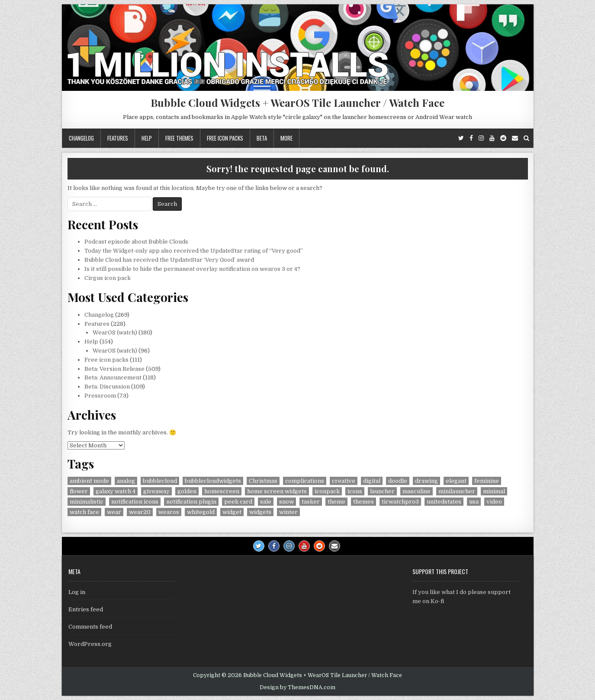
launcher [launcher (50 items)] (382, 491)
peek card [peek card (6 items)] (238, 502)
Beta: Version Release (114, 369)
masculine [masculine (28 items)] (416, 491)
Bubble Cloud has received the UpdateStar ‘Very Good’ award (169, 260)
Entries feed (86, 609)
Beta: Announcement (113, 377)
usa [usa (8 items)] (474, 502)
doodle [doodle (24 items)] (398, 481)
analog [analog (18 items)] (126, 481)
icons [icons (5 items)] (355, 491)
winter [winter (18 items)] (288, 512)
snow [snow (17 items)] (286, 502)
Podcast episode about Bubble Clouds (136, 242)
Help (147, 138)
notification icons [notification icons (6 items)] (135, 502)
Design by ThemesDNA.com (297, 687)
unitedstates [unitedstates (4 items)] (444, 502)
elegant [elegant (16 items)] (456, 481)
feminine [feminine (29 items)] (487, 481)
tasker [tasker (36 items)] (311, 502)
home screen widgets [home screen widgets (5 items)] (277, 491)
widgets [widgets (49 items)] (260, 512)
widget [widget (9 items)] (232, 512)
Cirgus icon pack (108, 278)
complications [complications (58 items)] (305, 481)
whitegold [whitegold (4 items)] (201, 512)
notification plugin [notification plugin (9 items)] (191, 502)
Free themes (179, 138)
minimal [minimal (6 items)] (494, 491)
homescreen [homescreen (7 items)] (222, 491)
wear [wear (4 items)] (114, 512)
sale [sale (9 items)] (266, 502)
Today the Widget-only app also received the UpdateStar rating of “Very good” (194, 251)
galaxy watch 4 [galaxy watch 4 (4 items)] (116, 491)
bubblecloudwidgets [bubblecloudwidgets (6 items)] (213, 481)
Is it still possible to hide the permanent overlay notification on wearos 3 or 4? (192, 269)
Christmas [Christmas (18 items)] (263, 481)
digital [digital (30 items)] (372, 481)
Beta (262, 138)
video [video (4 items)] (494, 502)
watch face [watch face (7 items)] (84, 512)
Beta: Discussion (107, 387)
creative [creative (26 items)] (344, 481)
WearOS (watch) (115, 332)
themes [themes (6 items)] (363, 502)
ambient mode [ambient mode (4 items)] (89, 481)
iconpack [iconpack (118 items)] (327, 491)
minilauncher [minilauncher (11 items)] (457, 491)
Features (118, 138)
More (286, 138)
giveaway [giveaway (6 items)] (156, 491)
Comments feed (90, 627)
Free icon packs (225, 138)
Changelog (81, 138)
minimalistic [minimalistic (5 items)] (87, 502)
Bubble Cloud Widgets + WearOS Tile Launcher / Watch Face (297, 103)
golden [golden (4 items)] (187, 491)
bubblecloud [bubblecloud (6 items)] (160, 481)
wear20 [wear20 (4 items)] (140, 512)
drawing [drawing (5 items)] (426, 481)
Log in (77, 592)
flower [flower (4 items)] (79, 491)
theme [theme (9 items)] (336, 502)
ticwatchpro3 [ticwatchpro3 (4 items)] (400, 502)
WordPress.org (90, 644)
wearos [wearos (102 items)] (169, 512)
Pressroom (100, 396)
